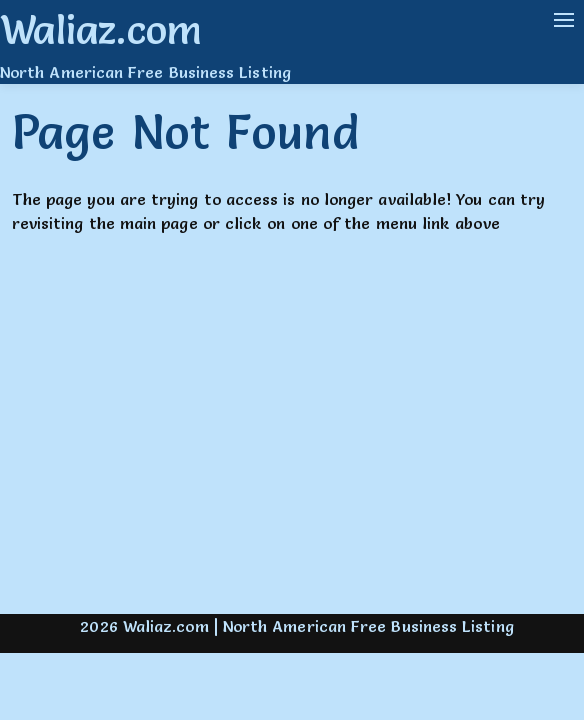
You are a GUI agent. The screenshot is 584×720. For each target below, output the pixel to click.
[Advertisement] (292, 442)
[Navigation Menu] (564, 20)
